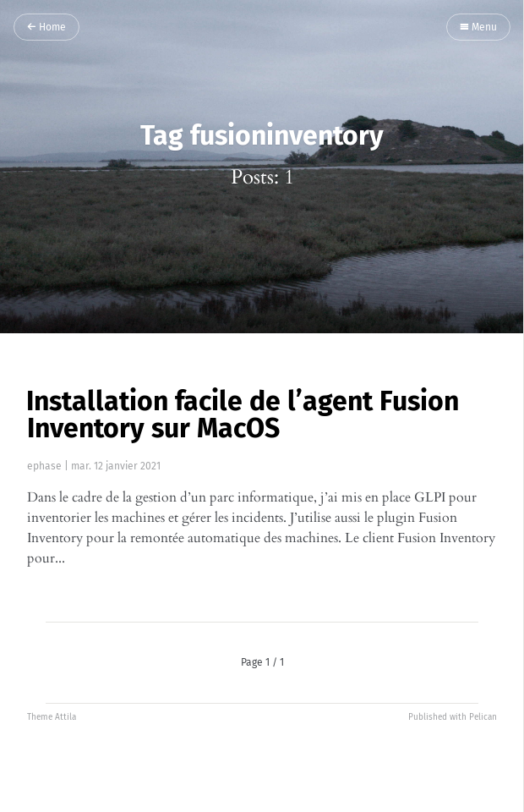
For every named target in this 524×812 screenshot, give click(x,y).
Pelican (483, 717)
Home (46, 28)
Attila (65, 717)
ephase (44, 466)
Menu (478, 28)
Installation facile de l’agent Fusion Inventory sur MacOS (243, 414)
